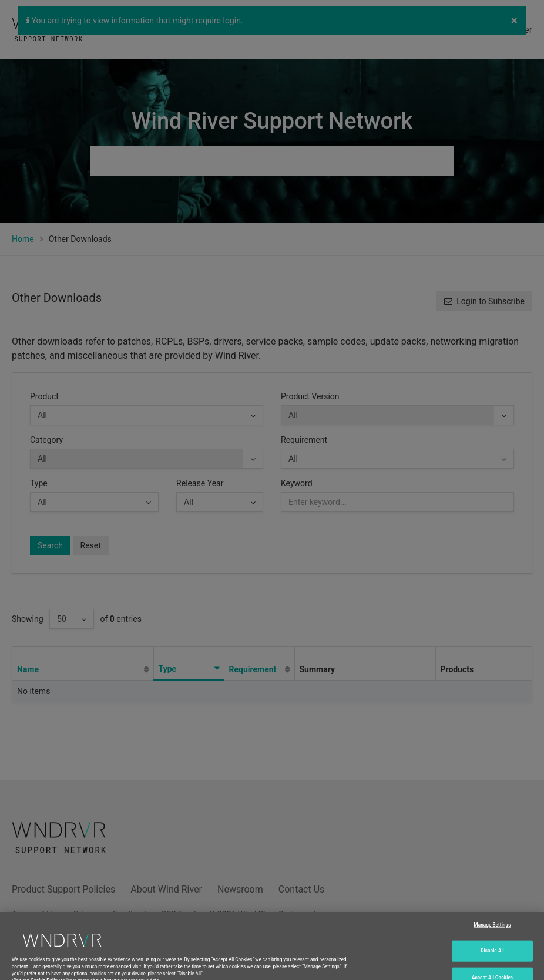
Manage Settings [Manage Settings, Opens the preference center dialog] (493, 931)
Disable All (492, 957)
